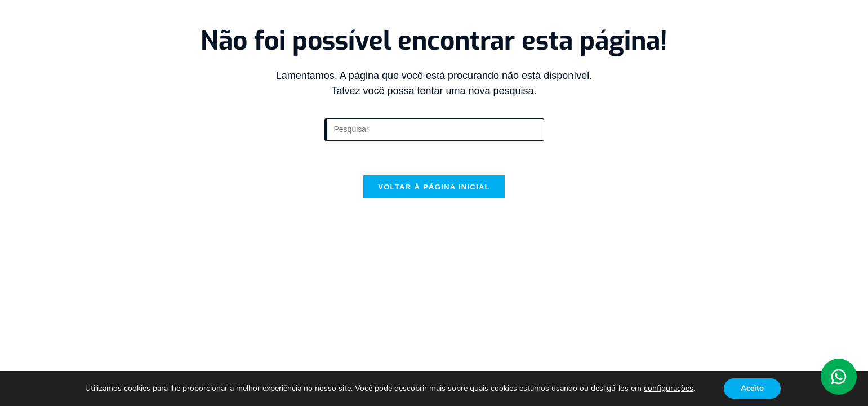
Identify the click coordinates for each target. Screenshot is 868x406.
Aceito (752, 388)
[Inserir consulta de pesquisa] (434, 130)
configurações (669, 389)
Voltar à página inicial (434, 187)
